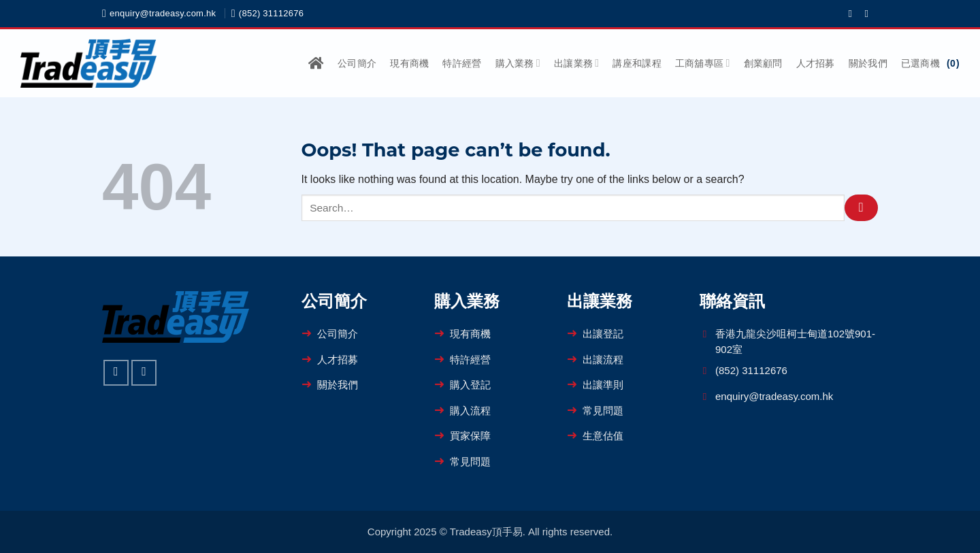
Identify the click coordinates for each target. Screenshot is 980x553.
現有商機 (409, 63)
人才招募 (816, 63)
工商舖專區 (703, 63)
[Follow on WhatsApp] (869, 13)
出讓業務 (576, 63)
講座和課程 (637, 63)
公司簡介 (357, 63)
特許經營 (462, 63)
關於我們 (868, 63)
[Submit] (861, 208)
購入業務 (518, 63)
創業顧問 (763, 63)
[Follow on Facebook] (853, 13)
